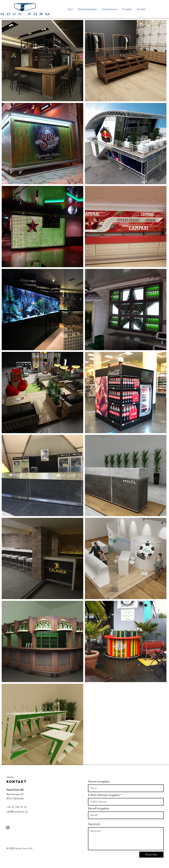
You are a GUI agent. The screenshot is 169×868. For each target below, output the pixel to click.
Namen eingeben (99, 782)
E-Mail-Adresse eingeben (104, 795)
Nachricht (94, 824)
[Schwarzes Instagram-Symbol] (8, 828)
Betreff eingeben (99, 809)
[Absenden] (151, 855)
